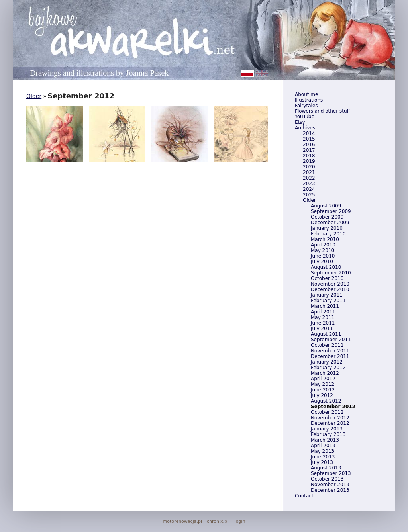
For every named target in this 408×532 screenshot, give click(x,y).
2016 (309, 145)
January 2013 (327, 429)
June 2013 (323, 457)
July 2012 (322, 395)
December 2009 (330, 223)
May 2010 (323, 250)
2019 (309, 161)
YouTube (305, 117)
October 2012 (327, 412)
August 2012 (326, 401)
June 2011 (323, 323)
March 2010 (325, 239)
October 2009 (327, 217)
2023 (309, 184)
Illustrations (309, 100)
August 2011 (326, 334)
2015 (309, 139)
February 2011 (328, 301)
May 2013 (323, 451)
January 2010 (327, 228)
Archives (305, 128)
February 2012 (328, 368)
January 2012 (327, 362)
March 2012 (325, 373)
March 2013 (325, 440)
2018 (309, 156)
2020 (309, 167)
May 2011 (323, 317)
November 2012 (330, 418)
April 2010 (323, 245)
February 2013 (328, 434)
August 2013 (326, 468)
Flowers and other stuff (323, 111)
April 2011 (323, 312)
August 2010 (326, 267)
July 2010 (322, 262)
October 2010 (327, 278)
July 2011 (322, 329)
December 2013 (330, 490)
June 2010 (323, 256)
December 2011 (330, 356)
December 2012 (330, 423)
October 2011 (327, 345)
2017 (309, 150)
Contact (304, 496)
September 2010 (331, 273)
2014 (309, 133)
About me (306, 94)
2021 (309, 172)
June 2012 (323, 390)
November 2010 (330, 284)
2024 (309, 189)
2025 (309, 195)
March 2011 (325, 306)
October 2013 (327, 479)
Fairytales (306, 106)
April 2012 (323, 379)
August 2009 (326, 206)
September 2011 (331, 340)
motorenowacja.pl (182, 521)
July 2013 (322, 462)
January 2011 (327, 295)
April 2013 (323, 446)
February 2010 (328, 234)
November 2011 (330, 351)
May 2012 (323, 384)
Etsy (300, 122)
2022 (309, 178)
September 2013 (331, 473)
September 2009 (331, 211)
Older (309, 200)
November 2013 (330, 485)
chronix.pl (218, 521)
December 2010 (330, 289)
